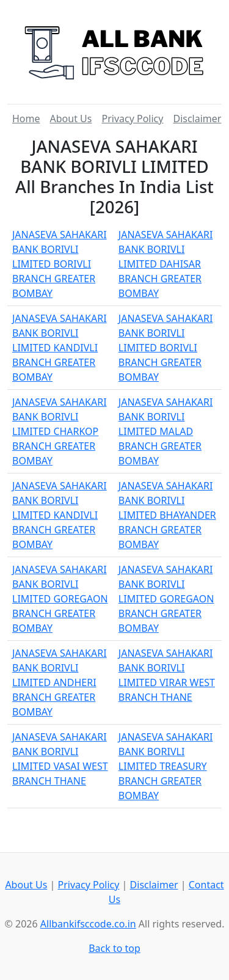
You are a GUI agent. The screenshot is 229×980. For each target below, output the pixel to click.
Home (26, 119)
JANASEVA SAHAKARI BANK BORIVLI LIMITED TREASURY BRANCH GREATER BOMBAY (166, 766)
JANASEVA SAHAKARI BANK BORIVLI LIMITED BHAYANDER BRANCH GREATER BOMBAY (167, 515)
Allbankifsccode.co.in (88, 924)
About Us (71, 119)
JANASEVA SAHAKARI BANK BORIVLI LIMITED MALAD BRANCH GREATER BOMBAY (166, 431)
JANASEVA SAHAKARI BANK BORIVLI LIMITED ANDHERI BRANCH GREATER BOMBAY (60, 682)
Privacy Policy (132, 119)
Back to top (114, 948)
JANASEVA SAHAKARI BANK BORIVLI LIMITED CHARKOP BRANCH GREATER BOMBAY (60, 431)
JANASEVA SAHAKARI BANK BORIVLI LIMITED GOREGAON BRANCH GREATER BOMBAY (60, 599)
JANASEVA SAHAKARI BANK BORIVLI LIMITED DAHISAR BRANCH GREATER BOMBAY (166, 264)
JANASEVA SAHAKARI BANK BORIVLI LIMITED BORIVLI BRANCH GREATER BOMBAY (60, 264)
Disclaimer (197, 119)
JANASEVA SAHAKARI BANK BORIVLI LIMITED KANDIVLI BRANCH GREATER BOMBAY (60, 348)
